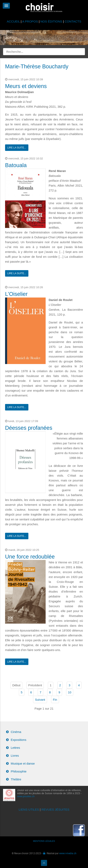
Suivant (40, 700)
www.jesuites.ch (26, 796)
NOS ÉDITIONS (51, 21)
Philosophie (19, 771)
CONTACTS (73, 21)
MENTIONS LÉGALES (44, 841)
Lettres (15, 748)
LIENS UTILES (29, 809)
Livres (15, 756)
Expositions (19, 740)
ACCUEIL (14, 21)
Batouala (16, 165)
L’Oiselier (16, 294)
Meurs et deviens (26, 86)
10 (70, 692)
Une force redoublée (30, 557)
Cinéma (16, 732)
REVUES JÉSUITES (55, 809)
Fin (55, 700)
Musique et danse (23, 763)
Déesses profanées (29, 428)
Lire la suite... (17, 148)
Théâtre (16, 779)
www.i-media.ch (68, 853)
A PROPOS (30, 21)
